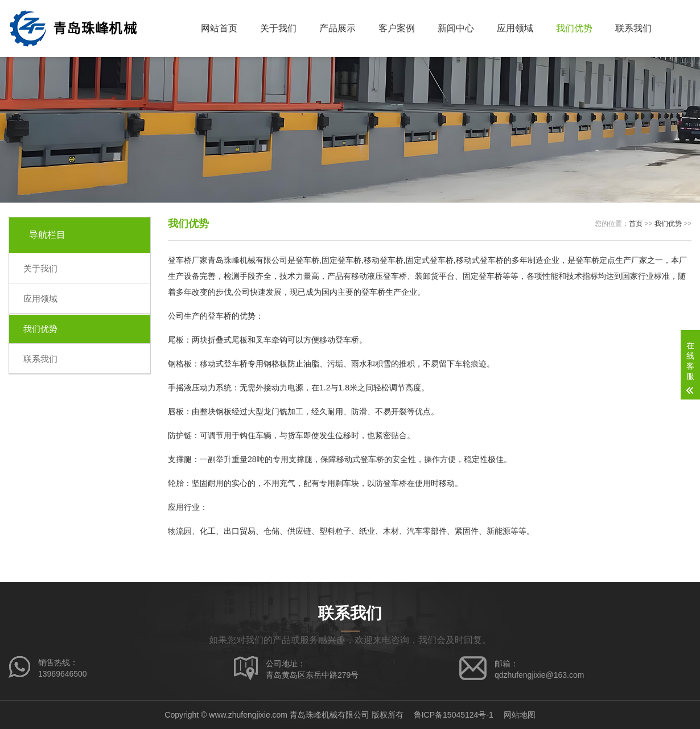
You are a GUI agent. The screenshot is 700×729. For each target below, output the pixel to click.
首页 (636, 224)
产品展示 (337, 28)
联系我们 (633, 28)
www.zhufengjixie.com (248, 715)
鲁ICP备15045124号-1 (454, 715)
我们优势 (574, 28)
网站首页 (219, 28)
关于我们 (278, 28)
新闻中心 (456, 28)
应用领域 (515, 28)
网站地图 (520, 715)
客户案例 (397, 28)
